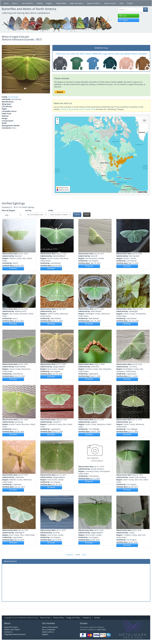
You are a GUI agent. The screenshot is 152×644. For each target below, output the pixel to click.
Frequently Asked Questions (15, 634)
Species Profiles (94, 3)
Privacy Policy (58, 618)
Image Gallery (61, 3)
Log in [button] (123, 16)
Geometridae (13, 97)
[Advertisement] (76, 582)
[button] (5, 69)
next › (84, 555)
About (15, 3)
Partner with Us (48, 632)
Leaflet (121, 192)
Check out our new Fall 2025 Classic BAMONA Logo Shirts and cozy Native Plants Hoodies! (101, 54)
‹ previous (69, 555)
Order (51, 210)
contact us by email (68, 109)
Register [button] (124, 20)
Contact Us (87, 618)
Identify (40, 3)
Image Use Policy (73, 618)
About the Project (11, 627)
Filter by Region (8, 210)
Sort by (28, 210)
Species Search (110, 3)
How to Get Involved (50, 627)
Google (134, 192)
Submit (77, 215)
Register (45, 634)
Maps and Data (77, 3)
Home (6, 3)
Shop (121, 3)
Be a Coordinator (49, 630)
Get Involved (28, 3)
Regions (49, 3)
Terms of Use (45, 618)
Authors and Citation (12, 630)
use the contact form (87, 109)
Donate (130, 3)
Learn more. (101, 630)
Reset (87, 215)
